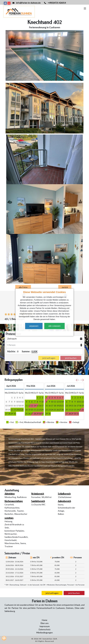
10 (42, 402)
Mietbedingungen (44, 633)
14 (63, 402)
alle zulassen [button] (54, 326)
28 (9, 414)
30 (15, 414)
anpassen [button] (34, 326)
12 (29, 406)
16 (40, 406)
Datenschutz (44, 629)
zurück (65, 287)
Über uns (44, 623)
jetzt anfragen (52, 593)
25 (20, 410)
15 (37, 406)
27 (6, 414)
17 (42, 406)
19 (29, 410)
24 (17, 410)
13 (60, 402)
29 (12, 414)
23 (15, 410)
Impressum (45, 626)
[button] (44, 332)
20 (32, 410)
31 (42, 414)
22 (12, 410)
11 (26, 406)
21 (35, 410)
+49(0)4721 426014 (57, 3)
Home (44, 620)
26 (22, 410)
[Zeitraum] (44, 339)
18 (26, 410)
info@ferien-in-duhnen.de (28, 3)
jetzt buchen (74, 593)
